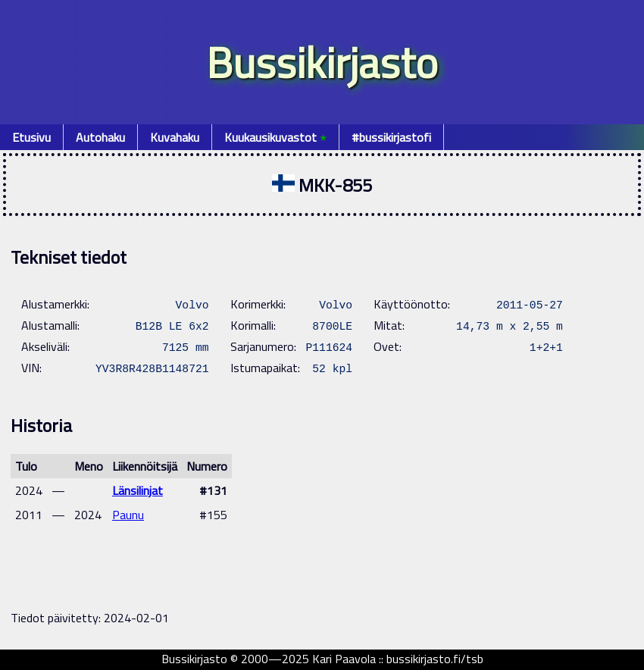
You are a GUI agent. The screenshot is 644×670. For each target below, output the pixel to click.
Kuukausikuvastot (275, 137)
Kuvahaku (175, 137)
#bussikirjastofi (391, 137)
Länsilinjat (138, 490)
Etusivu (31, 137)
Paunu (128, 515)
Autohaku (100, 137)
